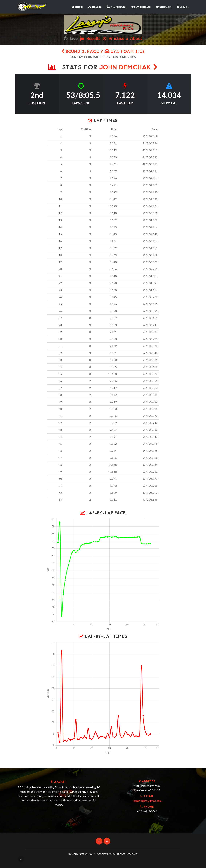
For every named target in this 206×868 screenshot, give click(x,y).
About (134, 38)
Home (77, 7)
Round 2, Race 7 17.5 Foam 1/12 (103, 52)
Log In (183, 7)
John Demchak (129, 68)
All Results (116, 7)
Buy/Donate (141, 7)
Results (90, 38)
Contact (164, 7)
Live (71, 38)
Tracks (95, 7)
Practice (113, 38)
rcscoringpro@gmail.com (147, 801)
